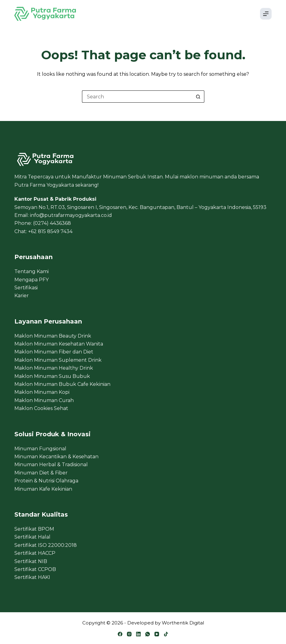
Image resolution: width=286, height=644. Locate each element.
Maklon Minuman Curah (44, 400)
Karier (22, 296)
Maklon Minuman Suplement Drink (58, 360)
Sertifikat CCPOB (35, 569)
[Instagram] (129, 634)
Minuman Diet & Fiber (41, 473)
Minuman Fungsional (40, 449)
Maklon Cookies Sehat (41, 408)
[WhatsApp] (148, 634)
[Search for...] (137, 97)
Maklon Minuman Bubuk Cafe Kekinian (62, 384)
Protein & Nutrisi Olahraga (46, 481)
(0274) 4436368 (52, 223)
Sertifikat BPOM (34, 529)
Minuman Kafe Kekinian (43, 489)
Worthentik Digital (183, 623)
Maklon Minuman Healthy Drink (54, 368)
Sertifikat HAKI (32, 577)
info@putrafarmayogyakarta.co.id (71, 215)
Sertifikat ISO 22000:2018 (46, 545)
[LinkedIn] (138, 634)
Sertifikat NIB (31, 561)
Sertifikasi (26, 288)
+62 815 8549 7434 (50, 231)
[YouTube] (157, 634)
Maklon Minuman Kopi (42, 392)
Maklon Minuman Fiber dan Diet (54, 352)
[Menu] (266, 14)
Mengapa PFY (32, 280)
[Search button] (198, 97)
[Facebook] (120, 634)
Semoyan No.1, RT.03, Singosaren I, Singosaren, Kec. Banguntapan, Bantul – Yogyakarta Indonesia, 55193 (140, 207)
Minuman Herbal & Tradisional (51, 465)
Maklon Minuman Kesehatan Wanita (59, 344)
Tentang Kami (32, 271)
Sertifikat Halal (32, 537)
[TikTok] (166, 634)
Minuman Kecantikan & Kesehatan (56, 457)
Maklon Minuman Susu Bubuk (52, 376)
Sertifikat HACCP (35, 553)
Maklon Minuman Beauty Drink (53, 336)
